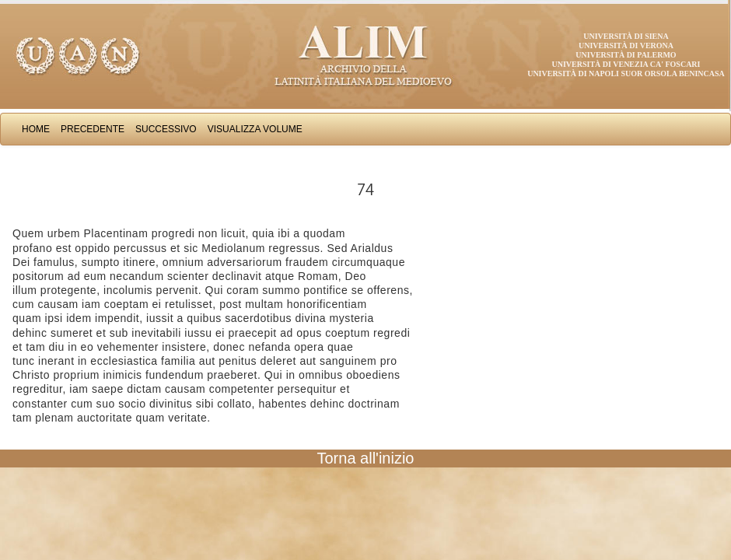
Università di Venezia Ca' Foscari (626, 64)
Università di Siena (626, 36)
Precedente (93, 129)
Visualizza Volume (255, 129)
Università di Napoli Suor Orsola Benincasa (626, 73)
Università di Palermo (626, 55)
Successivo (166, 129)
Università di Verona (626, 45)
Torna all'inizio (366, 458)
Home (36, 129)
